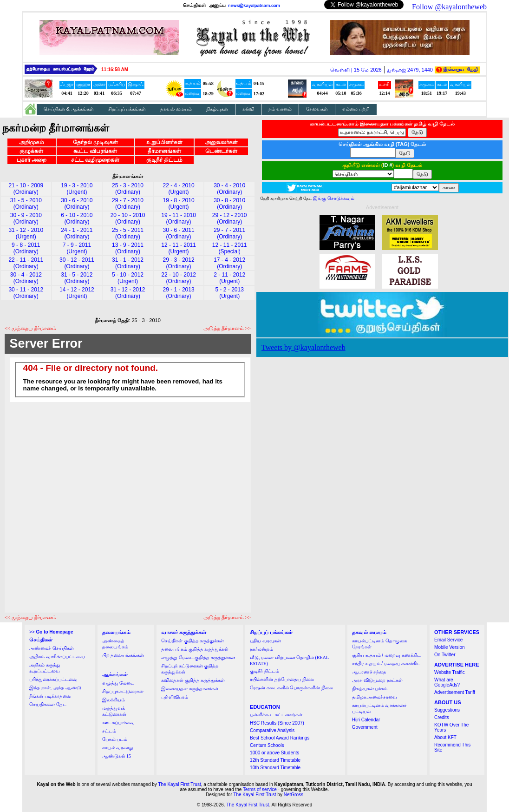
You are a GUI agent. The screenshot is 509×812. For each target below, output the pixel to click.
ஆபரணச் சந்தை (369, 672)
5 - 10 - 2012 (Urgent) (128, 278)
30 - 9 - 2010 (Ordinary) (26, 218)
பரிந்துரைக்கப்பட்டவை (53, 679)
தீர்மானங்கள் (164, 151)
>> (51, 632)
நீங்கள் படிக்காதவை (50, 696)
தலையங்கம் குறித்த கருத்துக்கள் (195, 649)
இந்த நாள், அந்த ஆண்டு (55, 688)
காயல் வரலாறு (118, 748)
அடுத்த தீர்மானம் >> (227, 328)
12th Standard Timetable (275, 760)
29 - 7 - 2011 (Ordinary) (229, 233)
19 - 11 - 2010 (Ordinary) (179, 218)
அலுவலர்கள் (221, 142)
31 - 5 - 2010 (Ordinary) (26, 204)
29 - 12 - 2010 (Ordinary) (230, 218)
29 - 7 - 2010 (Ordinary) (128, 204)
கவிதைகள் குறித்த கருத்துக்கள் (193, 680)
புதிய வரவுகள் (265, 641)
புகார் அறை (32, 160)
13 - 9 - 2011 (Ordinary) (128, 248)
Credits (442, 717)
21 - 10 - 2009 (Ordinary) (26, 189)
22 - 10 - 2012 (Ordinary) (179, 278)
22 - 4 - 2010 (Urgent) (179, 189)
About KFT (445, 737)
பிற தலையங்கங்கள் (123, 655)
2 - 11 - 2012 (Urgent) (229, 278)
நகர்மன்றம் (261, 649)
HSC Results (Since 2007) (277, 723)
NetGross (294, 795)
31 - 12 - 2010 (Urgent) (26, 233)
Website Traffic (450, 672)
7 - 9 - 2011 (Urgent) (77, 248)
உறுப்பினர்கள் (164, 142)
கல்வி (248, 109)
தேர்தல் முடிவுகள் (95, 142)
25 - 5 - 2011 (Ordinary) (128, 233)
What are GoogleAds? (447, 682)
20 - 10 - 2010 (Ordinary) (128, 218)
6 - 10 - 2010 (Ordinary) (77, 218)
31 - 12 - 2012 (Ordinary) (128, 293)
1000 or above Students (274, 753)
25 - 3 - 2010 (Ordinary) (128, 189)
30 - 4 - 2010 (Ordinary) (229, 189)
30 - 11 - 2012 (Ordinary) (26, 293)
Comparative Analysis (272, 730)
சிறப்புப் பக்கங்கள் (127, 109)
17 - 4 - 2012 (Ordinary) (229, 263)
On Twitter (445, 655)
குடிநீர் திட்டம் (164, 160)
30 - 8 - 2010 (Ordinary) (229, 204)
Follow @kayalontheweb (449, 7)
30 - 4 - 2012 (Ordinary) (26, 278)
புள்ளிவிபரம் (175, 697)
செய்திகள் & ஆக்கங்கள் (69, 109)
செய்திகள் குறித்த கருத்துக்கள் (193, 641)
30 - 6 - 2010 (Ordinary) (77, 204)
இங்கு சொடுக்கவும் (334, 198)
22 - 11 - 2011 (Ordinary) (26, 263)
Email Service (448, 640)
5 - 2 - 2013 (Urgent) (230, 293)
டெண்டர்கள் (221, 151)
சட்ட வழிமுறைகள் (95, 160)
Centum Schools (267, 745)
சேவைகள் (317, 109)
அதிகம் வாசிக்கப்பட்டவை (57, 657)
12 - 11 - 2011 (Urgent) (179, 248)
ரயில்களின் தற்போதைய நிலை (282, 679)
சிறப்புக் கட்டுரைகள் (123, 691)
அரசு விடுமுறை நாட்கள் (377, 680)
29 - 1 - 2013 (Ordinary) (179, 293)
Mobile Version (450, 647)
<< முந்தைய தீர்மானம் (30, 328)
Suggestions (447, 710)
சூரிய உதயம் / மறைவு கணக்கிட (386, 655)
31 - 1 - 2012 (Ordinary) (128, 263)
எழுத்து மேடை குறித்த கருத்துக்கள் (198, 657)
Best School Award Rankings (280, 738)
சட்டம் (109, 731)
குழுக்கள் (31, 151)
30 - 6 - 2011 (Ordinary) (179, 233)
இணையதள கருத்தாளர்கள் (190, 689)
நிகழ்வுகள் (217, 109)
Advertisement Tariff (455, 692)
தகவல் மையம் (176, 109)
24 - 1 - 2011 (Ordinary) (77, 233)
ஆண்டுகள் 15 (117, 756)
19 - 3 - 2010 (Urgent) (77, 189)
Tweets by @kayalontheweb (303, 347)
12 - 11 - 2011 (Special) (230, 248)
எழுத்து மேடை (118, 683)
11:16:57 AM (115, 69)
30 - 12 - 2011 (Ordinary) (77, 263)
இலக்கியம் (114, 700)
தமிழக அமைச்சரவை (375, 697)
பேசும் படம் (115, 739)
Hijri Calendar (366, 720)
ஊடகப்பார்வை (118, 723)
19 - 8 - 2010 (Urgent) (179, 204)
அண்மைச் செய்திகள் (52, 648)
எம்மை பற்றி (356, 109)
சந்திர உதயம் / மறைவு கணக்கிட (386, 663)
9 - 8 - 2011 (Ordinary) (26, 248)
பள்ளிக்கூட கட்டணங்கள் (276, 715)
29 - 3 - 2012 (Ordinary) (179, 263)
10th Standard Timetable (275, 768)
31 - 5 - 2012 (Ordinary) (77, 278)
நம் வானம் (280, 109)
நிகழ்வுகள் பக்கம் (370, 689)
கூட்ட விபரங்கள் (95, 151)
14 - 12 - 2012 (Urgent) (77, 293)
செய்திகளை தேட (48, 704)
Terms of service (260, 789)
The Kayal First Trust (179, 784)
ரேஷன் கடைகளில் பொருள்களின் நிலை (291, 688)
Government (365, 727)
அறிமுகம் (32, 142)
